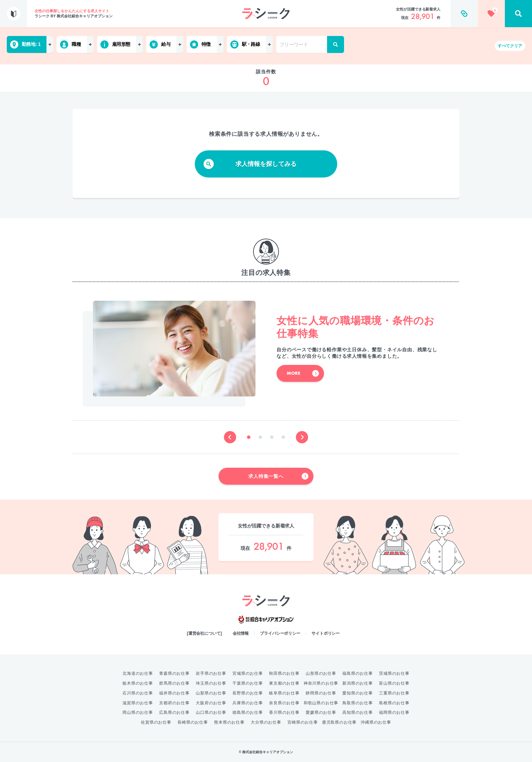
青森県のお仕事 (174, 673)
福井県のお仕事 (174, 693)
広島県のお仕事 (174, 712)
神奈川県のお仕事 (321, 683)
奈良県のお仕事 (284, 703)
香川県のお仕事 (284, 712)
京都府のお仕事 (174, 703)
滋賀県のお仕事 (138, 703)
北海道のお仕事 (138, 673)
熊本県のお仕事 (229, 722)
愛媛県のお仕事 (321, 712)
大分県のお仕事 (266, 722)
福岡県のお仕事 (394, 712)
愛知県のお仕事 (358, 693)
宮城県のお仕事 (248, 673)
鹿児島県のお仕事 (339, 722)
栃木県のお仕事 (138, 683)
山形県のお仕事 (321, 673)
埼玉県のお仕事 (211, 683)
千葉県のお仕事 (248, 683)
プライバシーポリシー (280, 633)
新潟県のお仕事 (358, 683)
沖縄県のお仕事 (376, 722)
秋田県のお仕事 (284, 673)
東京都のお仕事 (284, 683)
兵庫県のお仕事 (248, 703)
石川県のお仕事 (138, 693)
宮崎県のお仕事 (303, 722)
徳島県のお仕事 (248, 712)
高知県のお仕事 (358, 712)
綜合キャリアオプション (266, 620)
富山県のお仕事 (394, 683)
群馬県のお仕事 (174, 683)
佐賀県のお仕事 (156, 722)
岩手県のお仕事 (211, 673)
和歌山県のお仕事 (321, 703)
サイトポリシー (326, 633)
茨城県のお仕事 (394, 673)
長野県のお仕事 (248, 693)
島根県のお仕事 (394, 703)
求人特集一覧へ (278, 476)
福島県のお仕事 (358, 673)
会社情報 (241, 633)
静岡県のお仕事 (321, 693)
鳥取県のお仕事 (358, 703)
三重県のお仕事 (394, 693)
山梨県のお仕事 (211, 693)
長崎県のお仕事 (193, 722)
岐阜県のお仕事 (284, 693)
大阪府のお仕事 (211, 703)
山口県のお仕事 (211, 712)
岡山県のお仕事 (138, 712)
